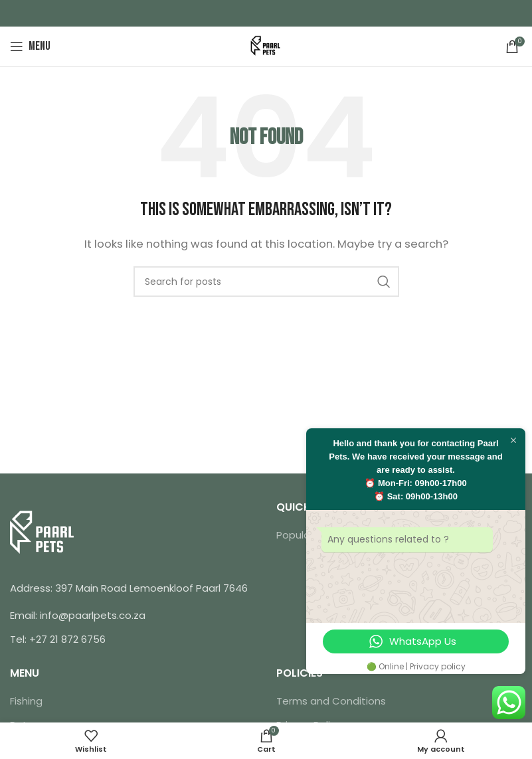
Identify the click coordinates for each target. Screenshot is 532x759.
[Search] (266, 282)
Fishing (26, 701)
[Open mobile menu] (30, 46)
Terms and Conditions (331, 701)
